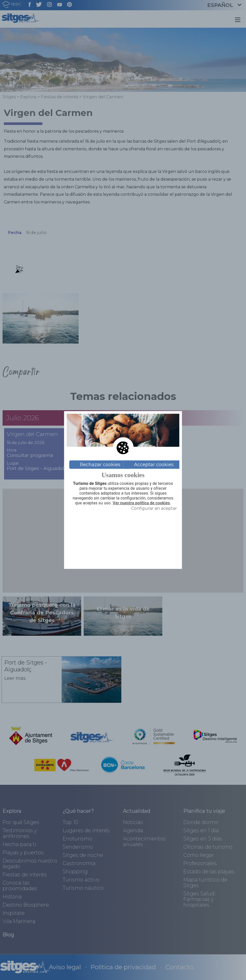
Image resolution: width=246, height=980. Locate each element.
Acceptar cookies (154, 465)
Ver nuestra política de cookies (141, 503)
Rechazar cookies (100, 465)
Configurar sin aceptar (154, 508)
